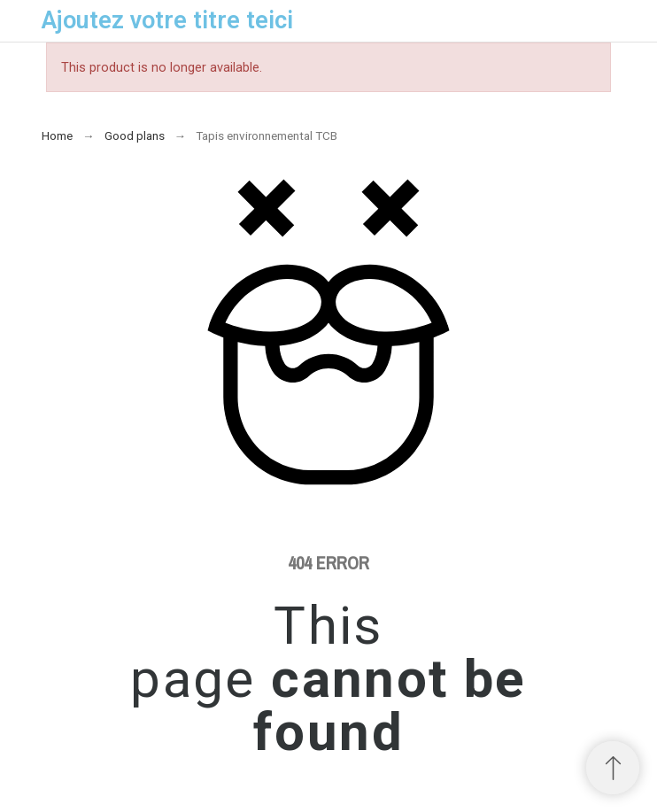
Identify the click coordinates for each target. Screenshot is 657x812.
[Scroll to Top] (613, 768)
